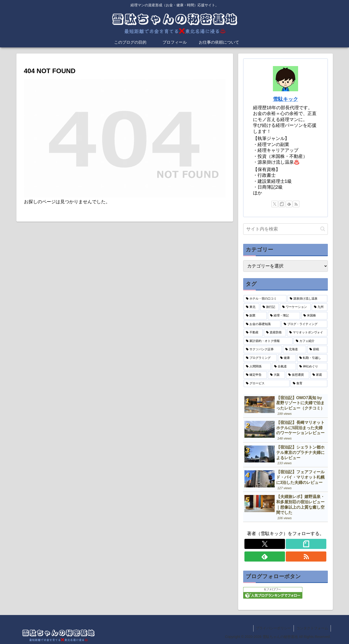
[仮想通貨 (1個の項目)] (298, 375)
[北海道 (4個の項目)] (295, 349)
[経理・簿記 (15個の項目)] (284, 316)
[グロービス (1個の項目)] (267, 384)
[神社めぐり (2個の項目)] (312, 367)
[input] (285, 229)
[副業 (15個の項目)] (255, 316)
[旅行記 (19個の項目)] (270, 307)
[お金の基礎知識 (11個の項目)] (262, 324)
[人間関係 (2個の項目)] (257, 367)
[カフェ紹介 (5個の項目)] (310, 341)
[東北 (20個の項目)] (251, 307)
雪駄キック (285, 99)
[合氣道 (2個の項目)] (284, 367)
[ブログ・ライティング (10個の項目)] (304, 324)
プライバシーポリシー (273, 628)
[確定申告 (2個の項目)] (255, 375)
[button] (323, 229)
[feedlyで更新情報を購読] (289, 204)
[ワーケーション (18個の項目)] (295, 307)
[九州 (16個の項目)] (320, 307)
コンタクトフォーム (312, 628)
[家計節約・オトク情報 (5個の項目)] (268, 341)
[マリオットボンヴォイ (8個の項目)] (307, 333)
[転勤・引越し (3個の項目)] (312, 358)
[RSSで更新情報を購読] (296, 204)
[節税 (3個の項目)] (317, 349)
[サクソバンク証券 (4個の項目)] (263, 349)
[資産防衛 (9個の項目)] (275, 333)
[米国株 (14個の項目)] (314, 316)
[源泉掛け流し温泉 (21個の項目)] (307, 299)
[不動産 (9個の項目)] (253, 333)
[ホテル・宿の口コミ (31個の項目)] (265, 299)
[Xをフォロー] (275, 204)
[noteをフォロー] (282, 204)
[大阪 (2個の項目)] (276, 375)
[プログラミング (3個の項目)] (260, 358)
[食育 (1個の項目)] (309, 384)
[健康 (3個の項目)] (287, 358)
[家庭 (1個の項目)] (319, 375)
